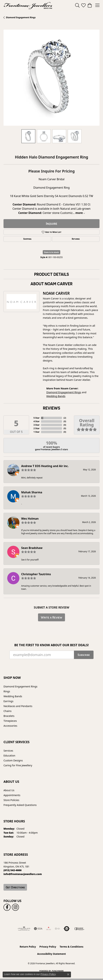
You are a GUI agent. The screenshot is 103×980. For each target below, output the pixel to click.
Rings (7, 691)
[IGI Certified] (57, 929)
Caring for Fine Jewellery (18, 765)
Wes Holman (30, 519)
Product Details (51, 274)
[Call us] (23, 874)
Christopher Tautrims (36, 574)
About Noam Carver (51, 284)
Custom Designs (13, 760)
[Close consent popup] (68, 974)
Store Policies (11, 800)
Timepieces (10, 721)
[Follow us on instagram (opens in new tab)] (15, 907)
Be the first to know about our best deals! (52, 645)
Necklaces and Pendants (18, 706)
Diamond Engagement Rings (21, 17)
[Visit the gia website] (38, 929)
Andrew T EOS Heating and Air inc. (45, 466)
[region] (51, 78)
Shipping (27, 239)
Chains (8, 711)
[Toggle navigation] (97, 5)
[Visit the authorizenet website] (67, 929)
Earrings (8, 701)
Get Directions (15, 887)
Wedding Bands (56, 396)
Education (9, 756)
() (65, 418)
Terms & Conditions (71, 947)
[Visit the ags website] (24, 929)
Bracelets (9, 716)
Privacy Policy (48, 947)
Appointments (12, 795)
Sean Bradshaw (32, 548)
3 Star (36, 425)
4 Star (36, 421)
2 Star (36, 428)
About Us (9, 790)
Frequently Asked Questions (20, 805)
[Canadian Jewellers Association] (79, 929)
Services (8, 751)
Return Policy (28, 947)
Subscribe (84, 655)
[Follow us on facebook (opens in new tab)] (7, 907)
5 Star (36, 418)
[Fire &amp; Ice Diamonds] (49, 929)
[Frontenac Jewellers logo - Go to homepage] (28, 5)
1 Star (36, 432)
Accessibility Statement (51, 954)
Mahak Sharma (32, 492)
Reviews (51, 408)
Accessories (10, 726)
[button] (77, 5)
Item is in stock (51, 252)
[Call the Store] (13, 870)
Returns (76, 239)
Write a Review (51, 617)
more (80, 213)
